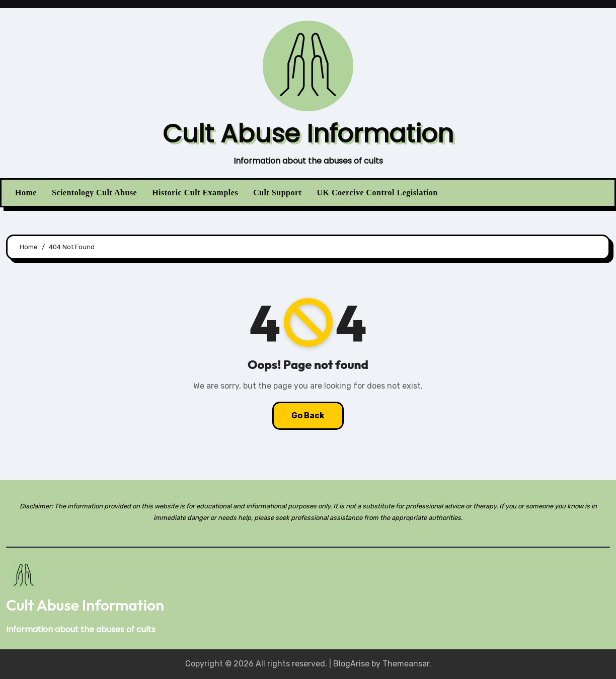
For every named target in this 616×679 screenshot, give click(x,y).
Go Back (308, 416)
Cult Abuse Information (308, 134)
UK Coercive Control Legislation (377, 193)
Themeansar (406, 664)
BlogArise (351, 664)
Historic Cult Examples (195, 193)
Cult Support (277, 193)
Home (26, 193)
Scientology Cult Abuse (94, 193)
